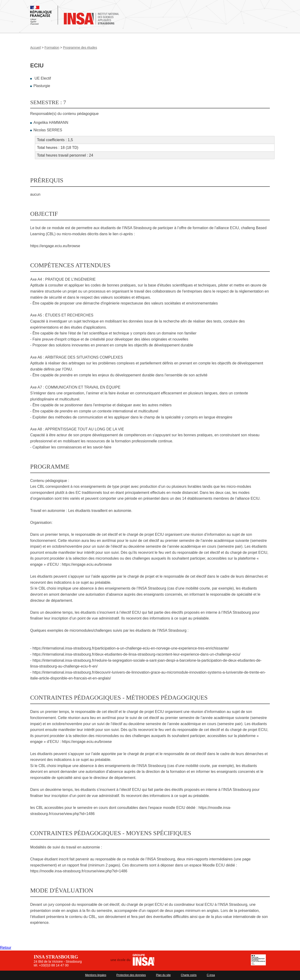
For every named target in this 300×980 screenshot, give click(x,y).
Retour (6, 948)
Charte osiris (189, 975)
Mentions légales (96, 975)
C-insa (211, 975)
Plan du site (163, 975)
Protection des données (131, 975)
